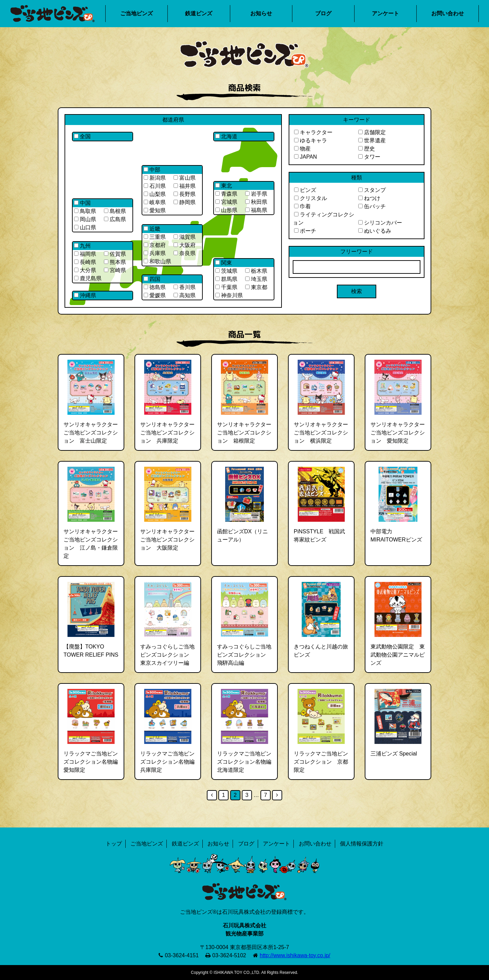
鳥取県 (85, 211)
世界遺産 (372, 140)
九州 (82, 246)
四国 (152, 279)
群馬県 (226, 279)
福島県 (256, 210)
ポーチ (305, 231)
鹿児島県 (88, 278)
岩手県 (256, 194)
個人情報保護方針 (362, 844)
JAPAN (305, 157)
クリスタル (311, 198)
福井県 (185, 186)
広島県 (115, 219)
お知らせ (261, 13)
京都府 (155, 245)
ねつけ (369, 198)
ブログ (323, 13)
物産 (302, 149)
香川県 (185, 287)
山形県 (226, 210)
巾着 (302, 206)
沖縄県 (85, 295)
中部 (152, 170)
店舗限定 (372, 132)
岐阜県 (155, 202)
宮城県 (226, 202)
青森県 (226, 194)
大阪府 (185, 245)
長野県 (185, 194)
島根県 (115, 211)
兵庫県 (155, 253)
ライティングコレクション (323, 219)
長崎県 (85, 262)
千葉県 (226, 287)
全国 (82, 136)
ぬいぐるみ (375, 231)
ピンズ (305, 190)
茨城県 (226, 271)
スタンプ (372, 190)
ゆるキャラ (311, 140)
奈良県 (185, 253)
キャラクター (313, 132)
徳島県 (155, 287)
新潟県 (155, 178)
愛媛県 (155, 295)
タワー (369, 157)
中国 (82, 203)
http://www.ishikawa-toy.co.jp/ (295, 955)
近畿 (152, 229)
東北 (224, 186)
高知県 (185, 295)
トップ (114, 844)
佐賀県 (115, 254)
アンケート (385, 13)
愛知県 (155, 210)
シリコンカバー (380, 223)
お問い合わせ (448, 13)
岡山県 (85, 219)
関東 (224, 263)
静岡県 (185, 202)
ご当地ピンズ (137, 13)
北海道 (226, 136)
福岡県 (85, 254)
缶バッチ (372, 206)
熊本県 (115, 262)
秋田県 (256, 202)
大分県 (85, 270)
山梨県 (155, 194)
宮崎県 (115, 270)
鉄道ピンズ (199, 13)
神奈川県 (229, 295)
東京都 (256, 287)
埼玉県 (256, 279)
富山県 (185, 178)
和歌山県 (157, 261)
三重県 (155, 237)
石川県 (155, 186)
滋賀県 (185, 237)
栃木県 (256, 271)
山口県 (85, 227)
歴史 (367, 149)
